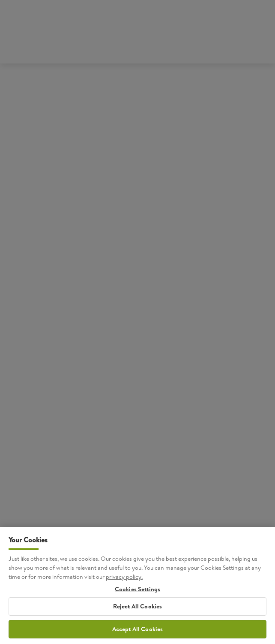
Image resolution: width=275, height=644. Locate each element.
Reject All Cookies (138, 614)
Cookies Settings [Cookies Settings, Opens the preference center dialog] (137, 597)
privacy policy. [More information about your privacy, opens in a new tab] (124, 584)
